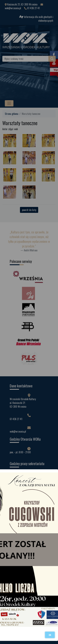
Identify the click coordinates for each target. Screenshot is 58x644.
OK (50, 635)
